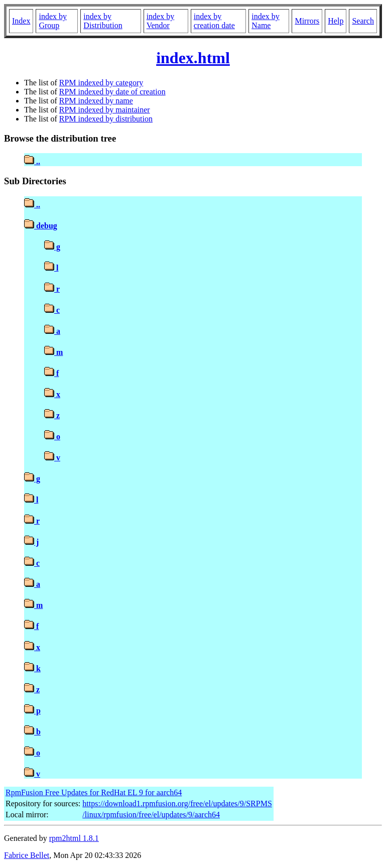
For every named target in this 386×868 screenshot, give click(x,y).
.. (32, 161)
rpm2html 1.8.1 (74, 838)
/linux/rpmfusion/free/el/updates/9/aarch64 (151, 815)
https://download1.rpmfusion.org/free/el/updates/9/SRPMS (177, 803)
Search (363, 21)
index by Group (53, 21)
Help (336, 21)
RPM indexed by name (96, 101)
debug (41, 226)
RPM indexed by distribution (106, 119)
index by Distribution (103, 21)
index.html (193, 58)
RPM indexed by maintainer (105, 110)
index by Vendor (161, 21)
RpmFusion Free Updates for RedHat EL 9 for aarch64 (94, 792)
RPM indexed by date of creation (112, 92)
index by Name (266, 21)
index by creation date (214, 21)
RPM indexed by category (101, 83)
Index (21, 21)
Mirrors (307, 21)
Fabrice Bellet (27, 855)
